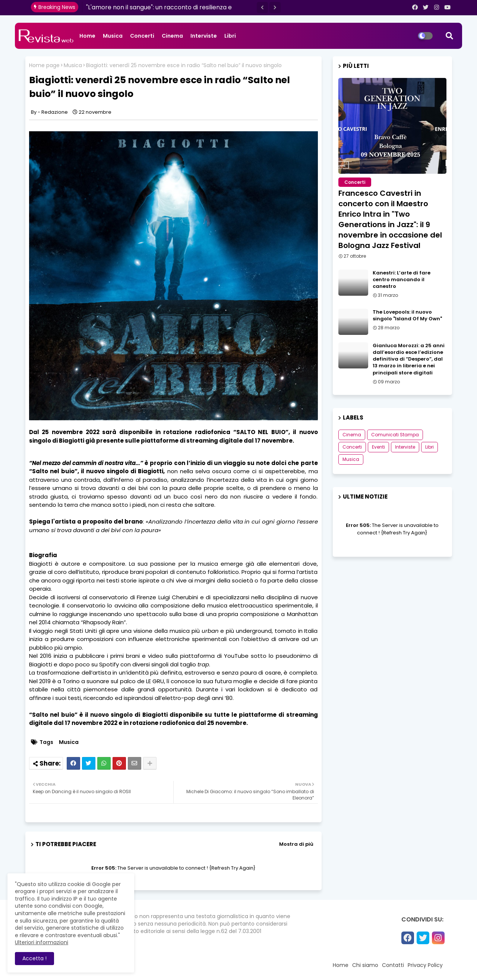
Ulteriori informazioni (42, 942)
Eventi (378, 447)
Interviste (204, 36)
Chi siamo (365, 965)
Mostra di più (296, 844)
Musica (113, 36)
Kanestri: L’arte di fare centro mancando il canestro (402, 280)
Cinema (172, 36)
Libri (230, 36)
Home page (44, 65)
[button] (262, 7)
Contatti (393, 965)
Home (87, 36)
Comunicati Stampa (395, 435)
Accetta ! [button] (34, 958)
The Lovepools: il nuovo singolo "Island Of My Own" (407, 315)
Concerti (142, 36)
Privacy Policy (425, 965)
